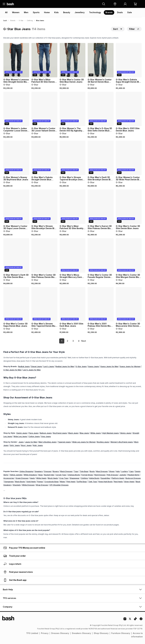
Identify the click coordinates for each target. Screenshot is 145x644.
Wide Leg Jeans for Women (84, 442)
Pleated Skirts (133, 475)
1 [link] (57, 341)
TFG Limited (32, 633)
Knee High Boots (106, 482)
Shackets (17, 485)
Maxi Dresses (102, 471)
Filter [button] (134, 29)
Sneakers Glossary (81, 633)
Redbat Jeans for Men (65, 366)
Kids (56, 12)
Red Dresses (100, 475)
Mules (63, 482)
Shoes (112, 471)
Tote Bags (84, 471)
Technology (95, 12)
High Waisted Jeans (111, 433)
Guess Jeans (94, 366)
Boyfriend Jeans (60, 433)
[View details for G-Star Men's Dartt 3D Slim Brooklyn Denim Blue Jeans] (101, 158)
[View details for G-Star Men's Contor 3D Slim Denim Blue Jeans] (129, 207)
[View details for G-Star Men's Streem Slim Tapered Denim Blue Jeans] (44, 304)
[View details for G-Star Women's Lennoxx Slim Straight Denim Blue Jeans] (16, 60)
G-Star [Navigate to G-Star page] (21, 21)
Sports (36, 12)
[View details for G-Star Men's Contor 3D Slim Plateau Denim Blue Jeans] (44, 255)
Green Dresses (22, 478)
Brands (109, 12)
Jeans (21, 442)
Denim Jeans (22, 433)
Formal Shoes (87, 475)
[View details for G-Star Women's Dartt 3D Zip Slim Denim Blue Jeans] (16, 255)
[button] (115, 4)
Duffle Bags (82, 482)
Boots (92, 471)
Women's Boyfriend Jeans (122, 442)
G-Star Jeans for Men (12, 370)
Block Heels (53, 478)
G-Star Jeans (81, 366)
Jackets (123, 475)
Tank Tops (93, 482)
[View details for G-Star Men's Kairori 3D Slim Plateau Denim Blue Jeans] (101, 207)
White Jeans (96, 433)
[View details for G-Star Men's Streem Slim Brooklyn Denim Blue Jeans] (44, 207)
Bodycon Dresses (133, 478)
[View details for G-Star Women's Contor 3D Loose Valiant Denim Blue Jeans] (44, 109)
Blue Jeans (84, 433)
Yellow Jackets (16, 475)
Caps (131, 471)
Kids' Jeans (38, 445)
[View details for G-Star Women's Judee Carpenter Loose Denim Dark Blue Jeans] (16, 109)
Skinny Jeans (126, 433)
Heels (32, 478)
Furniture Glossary (121, 633)
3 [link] (68, 341)
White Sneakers (30, 475)
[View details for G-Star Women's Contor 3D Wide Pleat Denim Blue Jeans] (129, 158)
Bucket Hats (49, 475)
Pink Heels (71, 482)
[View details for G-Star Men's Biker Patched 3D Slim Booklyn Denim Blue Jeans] (72, 207)
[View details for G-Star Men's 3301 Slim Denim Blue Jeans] (129, 109)
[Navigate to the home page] (10, 4)
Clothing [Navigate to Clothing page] (30, 21)
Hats (118, 471)
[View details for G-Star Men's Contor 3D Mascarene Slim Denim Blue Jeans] (129, 304)
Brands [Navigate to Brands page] (13, 21)
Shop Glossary (101, 633)
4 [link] (74, 341)
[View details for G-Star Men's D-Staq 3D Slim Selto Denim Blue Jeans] (101, 109)
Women (16, 12)
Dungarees (9, 482)
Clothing (84, 478)
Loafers (125, 471)
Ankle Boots (94, 478)
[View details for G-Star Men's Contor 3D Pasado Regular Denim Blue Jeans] (101, 255)
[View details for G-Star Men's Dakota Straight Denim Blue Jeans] (44, 158)
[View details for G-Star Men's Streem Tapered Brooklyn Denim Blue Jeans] (72, 158)
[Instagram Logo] (125, 620)
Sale (130, 12)
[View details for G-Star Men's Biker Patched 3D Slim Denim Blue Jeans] (44, 60)
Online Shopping (26, 471)
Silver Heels (129, 482)
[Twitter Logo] (130, 620)
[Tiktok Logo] (135, 620)
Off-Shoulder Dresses (59, 485)
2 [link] (63, 341)
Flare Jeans (34, 433)
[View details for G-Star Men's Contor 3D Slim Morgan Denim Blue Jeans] (129, 255)
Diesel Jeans (37, 366)
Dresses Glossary (60, 633)
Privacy (45, 633)
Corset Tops (61, 475)
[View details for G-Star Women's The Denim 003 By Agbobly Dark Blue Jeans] (72, 109)
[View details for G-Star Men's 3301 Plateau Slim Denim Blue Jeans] (101, 304)
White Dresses (28, 485)
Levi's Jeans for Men (32, 370)
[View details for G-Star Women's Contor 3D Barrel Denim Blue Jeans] (101, 60)
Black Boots (20, 482)
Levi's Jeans (49, 366)
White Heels (41, 478)
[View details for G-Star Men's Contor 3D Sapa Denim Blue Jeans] (16, 304)
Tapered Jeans (64, 442)
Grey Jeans (46, 436)
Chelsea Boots (74, 475)
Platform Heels (118, 478)
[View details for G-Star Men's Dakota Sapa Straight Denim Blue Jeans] (129, 60)
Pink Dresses (113, 475)
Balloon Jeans (46, 433)
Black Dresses (66, 471)
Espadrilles (105, 478)
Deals (120, 12)
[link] (84, 341)
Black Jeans (73, 433)
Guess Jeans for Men (109, 366)
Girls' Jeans (15, 445)
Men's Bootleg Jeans (48, 442)
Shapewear (75, 478)
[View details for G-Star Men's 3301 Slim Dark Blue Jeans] (72, 304)
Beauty (67, 12)
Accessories (9, 478)
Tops (76, 471)
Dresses (48, 471)
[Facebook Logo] (141, 620)
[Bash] (5, 21)
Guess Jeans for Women (130, 366)
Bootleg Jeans (103, 442)
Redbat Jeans (24, 366)
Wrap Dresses (42, 485)
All (6, 12)
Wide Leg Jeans (20, 436)
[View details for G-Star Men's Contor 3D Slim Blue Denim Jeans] (72, 60)
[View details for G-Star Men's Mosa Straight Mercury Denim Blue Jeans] (72, 255)
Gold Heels (31, 482)
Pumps (40, 482)
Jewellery (80, 12)
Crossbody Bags (52, 482)
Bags (41, 475)
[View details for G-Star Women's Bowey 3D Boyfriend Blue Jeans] (16, 158)
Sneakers (39, 471)
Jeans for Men (31, 442)
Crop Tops (64, 478)
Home (47, 12)
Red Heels (118, 482)
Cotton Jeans (34, 436)
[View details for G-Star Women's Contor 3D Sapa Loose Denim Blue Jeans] (16, 207)
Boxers (56, 471)
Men (26, 12)
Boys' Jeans (26, 445)
